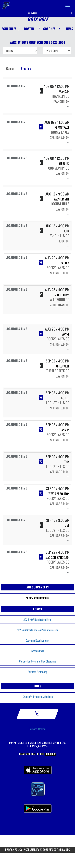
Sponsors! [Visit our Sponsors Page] (50, 754)
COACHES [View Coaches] (49, 29)
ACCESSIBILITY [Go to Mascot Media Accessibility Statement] (32, 849)
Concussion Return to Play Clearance (38, 661)
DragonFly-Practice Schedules (38, 697)
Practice (26, 68)
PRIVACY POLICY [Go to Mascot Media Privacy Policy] (14, 849)
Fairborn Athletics (37, 729)
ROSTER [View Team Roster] (29, 29)
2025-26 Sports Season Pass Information (37, 630)
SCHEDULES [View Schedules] (9, 29)
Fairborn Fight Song (37, 672)
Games (10, 68)
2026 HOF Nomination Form (37, 619)
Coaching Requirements (37, 640)
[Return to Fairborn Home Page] (6, 5)
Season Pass (38, 651)
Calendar (34, 13)
